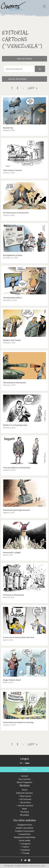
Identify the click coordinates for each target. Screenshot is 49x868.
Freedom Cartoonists (25, 831)
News (24, 809)
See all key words (17, 79)
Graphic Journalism (25, 828)
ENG (27, 763)
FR (21, 763)
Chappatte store (25, 825)
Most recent (26, 796)
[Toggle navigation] (44, 6)
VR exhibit (24, 815)
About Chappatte (24, 782)
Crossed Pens (24, 834)
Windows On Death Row (25, 837)
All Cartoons (26, 799)
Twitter (26, 847)
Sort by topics (24, 59)
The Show (24, 812)
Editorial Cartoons (24, 793)
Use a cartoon (25, 779)
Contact (25, 776)
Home (25, 790)
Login (24, 769)
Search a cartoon (26, 805)
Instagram (26, 844)
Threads (26, 853)
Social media (25, 840)
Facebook (26, 850)
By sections (26, 802)
